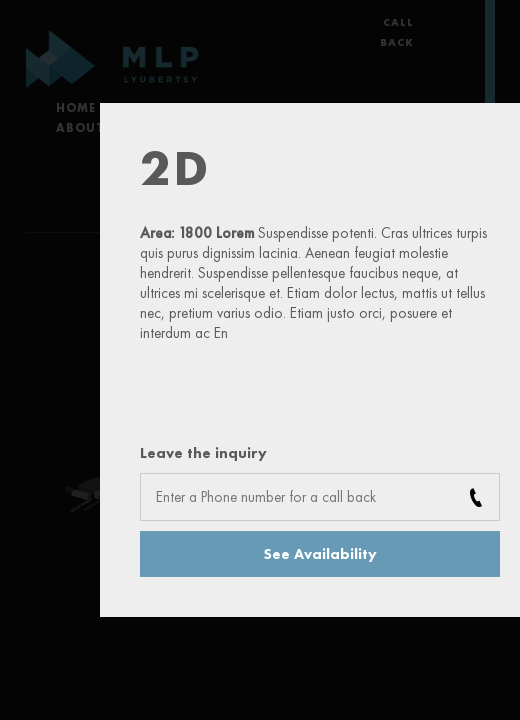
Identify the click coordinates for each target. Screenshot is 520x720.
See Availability (320, 554)
